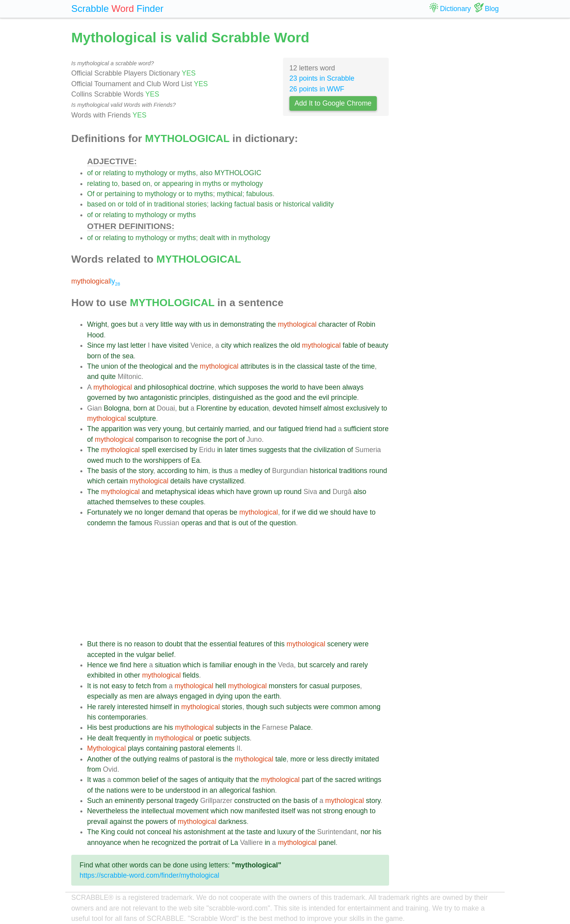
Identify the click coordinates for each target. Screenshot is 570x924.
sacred (345, 780)
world (290, 387)
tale (281, 759)
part (308, 780)
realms (169, 759)
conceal (159, 832)
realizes (265, 345)
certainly (211, 429)
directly (342, 759)
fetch (143, 686)
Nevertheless (107, 811)
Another (99, 759)
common (344, 707)
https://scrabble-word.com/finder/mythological (149, 875)
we (128, 512)
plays (136, 748)
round (378, 471)
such (277, 707)
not (104, 686)
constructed (252, 801)
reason (144, 644)
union (109, 366)
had (330, 429)
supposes (253, 387)
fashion (264, 790)
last (123, 345)
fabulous (259, 194)
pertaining (120, 194)
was (140, 429)
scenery (340, 644)
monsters (283, 686)
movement (192, 811)
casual (319, 686)
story (146, 471)
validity (323, 204)
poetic (213, 738)
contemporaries (122, 717)
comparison (153, 439)
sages (189, 780)
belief (165, 655)
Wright (97, 324)
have (159, 345)
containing (162, 748)
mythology (151, 173)
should (340, 512)
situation (168, 665)
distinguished (233, 398)
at (152, 408)
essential (223, 644)
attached (101, 502)
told (131, 204)
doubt (174, 644)
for (286, 512)
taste (333, 366)
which (242, 345)
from (160, 686)
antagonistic (159, 398)
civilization (329, 450)
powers (157, 822)
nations (118, 790)
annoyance (104, 843)
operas (217, 512)
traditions (353, 471)
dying (224, 696)
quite (108, 377)
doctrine (202, 387)
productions (132, 727)
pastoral (192, 748)
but (133, 324)
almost (334, 408)
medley (251, 471)
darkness (233, 822)
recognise (196, 439)
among (370, 707)
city (226, 345)
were (361, 644)
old (295, 345)
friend (314, 429)
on (146, 184)
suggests (272, 450)
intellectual (158, 811)
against (121, 822)
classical (310, 366)
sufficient (358, 429)
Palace (300, 727)
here (140, 665)
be (234, 512)
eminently (129, 801)
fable (350, 345)
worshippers (163, 460)
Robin (366, 324)
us (207, 324)
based (131, 184)
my (111, 345)
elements (220, 748)
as (259, 398)
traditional (169, 204)
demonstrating (242, 324)
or (98, 173)
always (353, 387)
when (131, 843)
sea (128, 356)
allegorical (235, 790)
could (125, 832)
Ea (196, 460)
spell (149, 450)
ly (96, 281)
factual (245, 204)
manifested (262, 811)
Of (91, 194)
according (172, 471)
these (169, 502)
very (152, 324)
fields (191, 675)
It (89, 686)
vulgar (146, 655)
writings (370, 780)
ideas (206, 492)
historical (297, 204)
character (333, 324)
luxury (286, 832)
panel (327, 843)
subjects (299, 707)
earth (272, 696)
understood (183, 790)
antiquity (221, 780)
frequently (130, 738)
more (298, 759)
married (237, 429)
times (248, 450)
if (294, 512)
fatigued (291, 429)
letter (138, 345)
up (278, 492)
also (206, 173)
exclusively (362, 408)
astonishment (205, 832)
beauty (378, 345)
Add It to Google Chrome (333, 103)
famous (141, 523)
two (133, 398)
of (90, 173)
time (368, 366)
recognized (168, 843)
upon (242, 696)
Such (95, 801)
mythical (230, 194)
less (322, 759)
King (108, 832)
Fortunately (104, 512)
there (107, 644)
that (294, 450)
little (167, 324)
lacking (221, 204)
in (198, 184)
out (243, 523)
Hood (95, 335)
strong (333, 811)
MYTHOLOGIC (238, 173)
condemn (101, 523)
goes (118, 324)
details (180, 481)
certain (117, 481)
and (180, 366)
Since (96, 345)
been (333, 387)
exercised (173, 450)
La (234, 843)
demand (179, 512)
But (92, 644)
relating (114, 173)
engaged (193, 696)
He (92, 707)
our (271, 429)
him (203, 471)
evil (324, 398)
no (139, 512)
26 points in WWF (317, 89)
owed (95, 460)
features (252, 644)
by (122, 398)
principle (344, 398)
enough (246, 665)
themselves (133, 502)
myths (187, 173)
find (125, 665)
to (131, 173)
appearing (178, 184)
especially (102, 696)
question (283, 523)
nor (366, 832)
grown (263, 492)
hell (221, 686)
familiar (221, 665)
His (92, 727)
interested (132, 707)
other (132, 675)
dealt (207, 238)
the (271, 324)
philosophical (168, 387)
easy (119, 686)
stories (196, 204)
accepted (101, 655)
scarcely (322, 665)
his (92, 717)
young (173, 429)
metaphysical (176, 492)
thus (225, 471)
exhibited (101, 675)
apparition (116, 429)
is (274, 366)
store (381, 429)
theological (156, 366)
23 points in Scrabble (322, 78)
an (213, 790)
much (114, 460)
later (231, 450)
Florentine (212, 408)
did (313, 512)
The (93, 366)
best (105, 727)
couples (192, 502)
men (136, 696)
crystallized (227, 481)
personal (160, 801)
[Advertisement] (238, 583)
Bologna (117, 408)
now (237, 811)
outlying (145, 759)
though (257, 707)
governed (102, 398)
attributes (255, 366)
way (181, 324)
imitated (367, 759)
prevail (97, 822)
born (94, 356)
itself (288, 811)
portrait (210, 843)
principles (194, 398)
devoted (285, 408)
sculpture (142, 418)
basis (265, 204)
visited (179, 345)
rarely (359, 665)
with (223, 238)
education (254, 408)
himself (310, 408)
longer (154, 512)
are (149, 696)
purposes (346, 686)
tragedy (187, 801)
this (279, 644)
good (284, 398)
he (146, 843)
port (231, 439)
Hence (97, 665)
